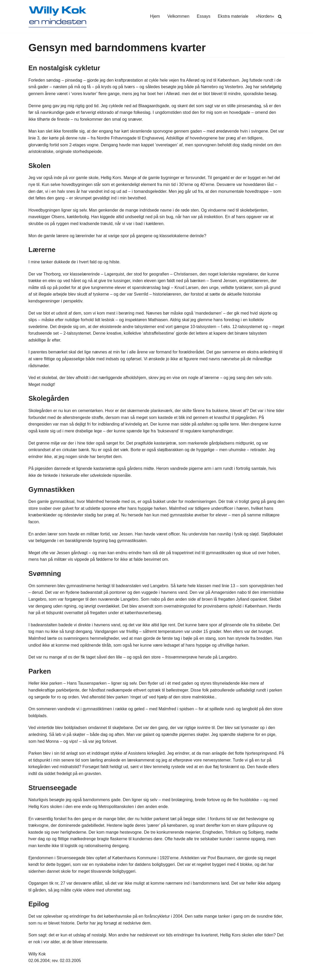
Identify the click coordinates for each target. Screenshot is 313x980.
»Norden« (265, 16)
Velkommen (178, 16)
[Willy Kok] (58, 16)
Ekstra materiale (233, 16)
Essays (204, 16)
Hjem (155, 16)
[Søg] (280, 17)
